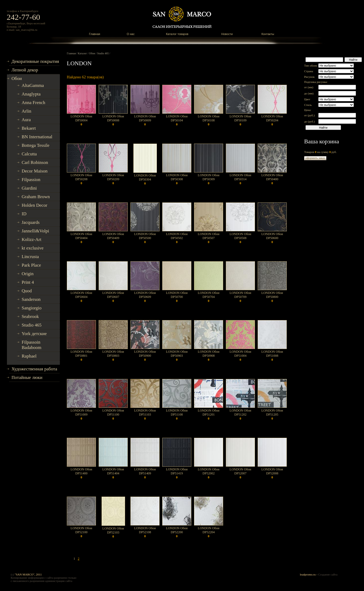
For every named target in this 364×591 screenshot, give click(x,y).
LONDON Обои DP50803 (113, 356)
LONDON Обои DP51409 (145, 473)
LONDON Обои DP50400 (272, 179)
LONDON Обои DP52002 (209, 473)
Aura (26, 120)
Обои (17, 78)
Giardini (29, 188)
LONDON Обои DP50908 (209, 356)
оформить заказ (315, 158)
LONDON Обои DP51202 (240, 415)
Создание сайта (328, 574)
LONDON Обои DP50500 (145, 238)
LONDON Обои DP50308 (177, 179)
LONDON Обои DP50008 (113, 120)
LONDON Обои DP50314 (240, 179)
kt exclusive (33, 248)
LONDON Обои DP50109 (240, 120)
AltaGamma (33, 85)
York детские (34, 334)
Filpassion (31, 180)
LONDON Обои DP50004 (81, 120)
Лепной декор (25, 70)
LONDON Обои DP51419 (177, 473)
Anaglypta (31, 94)
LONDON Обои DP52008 (272, 473)
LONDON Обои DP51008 (272, 356)
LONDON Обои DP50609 (145, 297)
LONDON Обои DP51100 (113, 415)
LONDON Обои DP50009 (145, 120)
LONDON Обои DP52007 (240, 473)
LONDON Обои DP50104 (177, 120)
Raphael (29, 356)
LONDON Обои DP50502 (177, 238)
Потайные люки (27, 377)
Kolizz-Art (32, 239)
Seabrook (30, 316)
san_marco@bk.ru (27, 30)
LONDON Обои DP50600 (272, 238)
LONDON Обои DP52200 (177, 532)
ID (24, 214)
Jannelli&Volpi (35, 231)
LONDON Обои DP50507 (209, 238)
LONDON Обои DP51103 (145, 415)
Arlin (26, 111)
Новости (227, 34)
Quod (27, 291)
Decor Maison (35, 171)
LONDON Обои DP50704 (209, 297)
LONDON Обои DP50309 (209, 179)
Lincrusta (30, 257)
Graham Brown (36, 197)
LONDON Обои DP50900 (145, 356)
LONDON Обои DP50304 (145, 179)
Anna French (33, 103)
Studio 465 (32, 325)
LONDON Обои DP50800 (272, 297)
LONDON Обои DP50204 (272, 120)
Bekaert (29, 128)
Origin (28, 274)
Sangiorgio (32, 308)
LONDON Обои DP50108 (209, 120)
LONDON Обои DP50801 (81, 356)
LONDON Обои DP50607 (113, 297)
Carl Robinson (35, 162)
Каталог (82, 53)
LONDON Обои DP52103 (113, 532)
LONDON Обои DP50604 (81, 297)
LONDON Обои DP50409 (113, 238)
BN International (37, 137)
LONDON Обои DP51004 (240, 356)
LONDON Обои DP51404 (113, 473)
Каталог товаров (177, 34)
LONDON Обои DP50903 (177, 356)
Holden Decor (34, 205)
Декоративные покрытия (35, 61)
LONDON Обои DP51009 (81, 415)
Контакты (268, 34)
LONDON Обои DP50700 (177, 297)
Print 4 (28, 282)
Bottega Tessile (36, 145)
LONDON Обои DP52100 (81, 532)
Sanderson (31, 299)
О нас (131, 34)
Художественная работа (34, 369)
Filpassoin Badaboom (32, 345)
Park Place (31, 265)
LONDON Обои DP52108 (145, 532)
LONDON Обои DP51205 (272, 415)
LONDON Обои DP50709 (240, 297)
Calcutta (29, 154)
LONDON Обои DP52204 (209, 532)
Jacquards (31, 222)
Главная (95, 34)
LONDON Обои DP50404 (81, 238)
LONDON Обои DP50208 (81, 179)
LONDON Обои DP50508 (240, 238)
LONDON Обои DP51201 (209, 415)
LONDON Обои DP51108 (177, 415)
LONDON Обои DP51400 (81, 473)
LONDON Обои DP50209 (113, 179)
